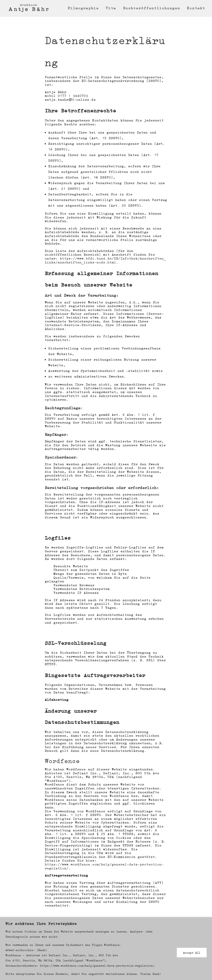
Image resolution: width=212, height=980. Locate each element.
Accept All (192, 953)
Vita (111, 8)
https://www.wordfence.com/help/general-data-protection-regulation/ (104, 866)
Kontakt (196, 8)
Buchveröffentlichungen (151, 8)
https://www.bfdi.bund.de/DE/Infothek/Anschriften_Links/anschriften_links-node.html (105, 260)
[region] (106, 949)
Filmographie (83, 8)
